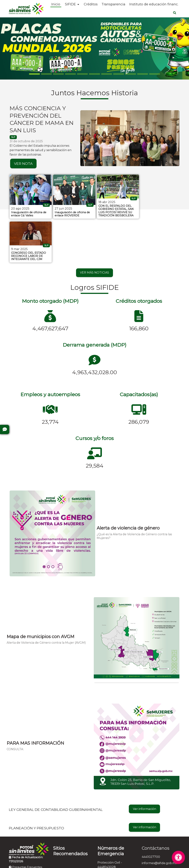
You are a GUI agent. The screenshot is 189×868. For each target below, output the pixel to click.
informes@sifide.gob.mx (159, 819)
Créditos (91, 4)
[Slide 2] (58, 74)
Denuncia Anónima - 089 (116, 842)
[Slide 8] (131, 74)
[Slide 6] (107, 74)
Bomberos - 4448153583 (115, 829)
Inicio (56, 4)
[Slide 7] (119, 74)
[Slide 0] (34, 74)
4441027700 (151, 813)
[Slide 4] (82, 74)
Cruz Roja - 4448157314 (114, 835)
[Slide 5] (94, 74)
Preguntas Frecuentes (25, 823)
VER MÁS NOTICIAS (94, 228)
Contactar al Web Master (127, 863)
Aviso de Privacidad (92, 863)
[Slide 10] (155, 74)
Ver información (145, 765)
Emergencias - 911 (110, 848)
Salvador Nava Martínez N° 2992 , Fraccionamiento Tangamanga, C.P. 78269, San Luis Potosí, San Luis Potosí (161, 834)
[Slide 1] (46, 74)
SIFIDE (70, 4)
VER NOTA (23, 164)
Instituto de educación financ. (154, 4)
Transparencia (113, 4)
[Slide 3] (70, 74)
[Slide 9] (143, 74)
